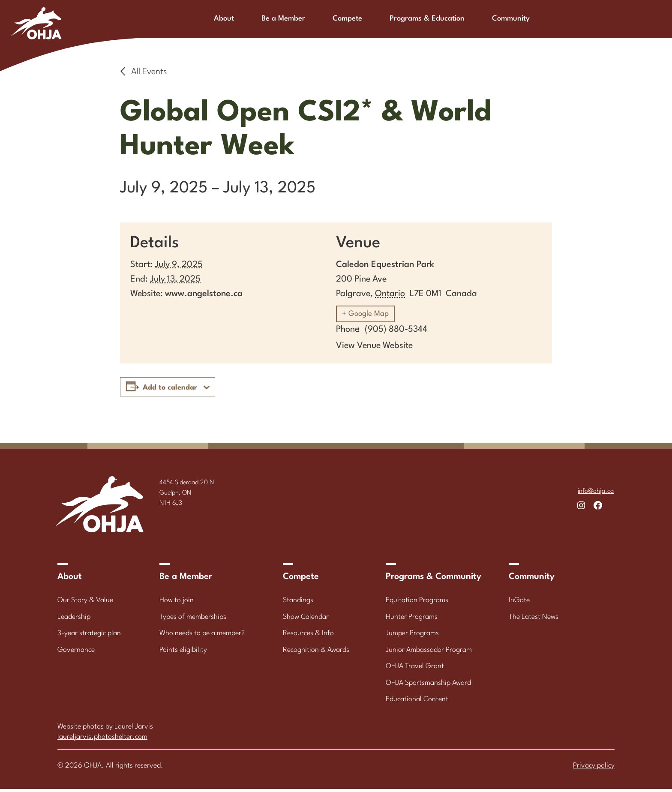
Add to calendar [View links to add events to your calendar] (170, 391)
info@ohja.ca (596, 494)
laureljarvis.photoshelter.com (102, 740)
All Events (149, 72)
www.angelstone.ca (204, 294)
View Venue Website (374, 349)
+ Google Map (370, 316)
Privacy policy (594, 769)
